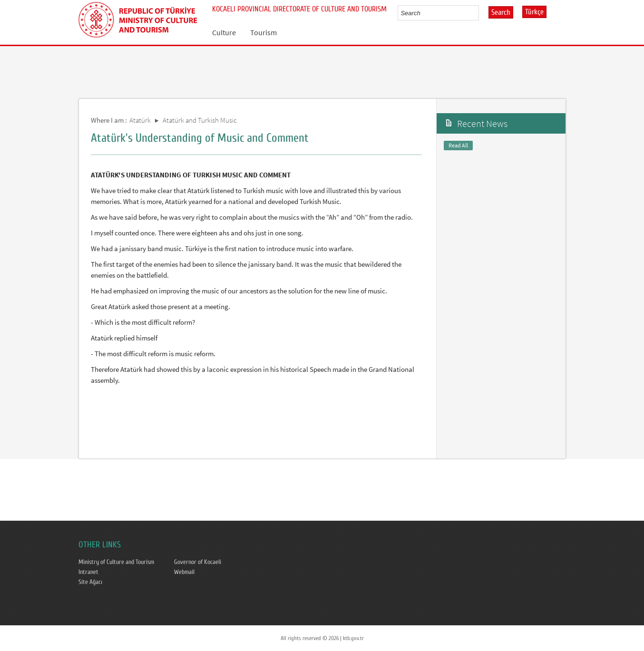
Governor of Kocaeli (198, 562)
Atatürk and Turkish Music (200, 120)
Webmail (184, 572)
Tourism (263, 32)
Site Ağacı (90, 582)
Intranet (88, 572)
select (482, 13)
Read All (458, 145)
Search (501, 12)
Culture (224, 32)
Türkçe (534, 12)
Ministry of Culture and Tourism (116, 562)
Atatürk (140, 120)
